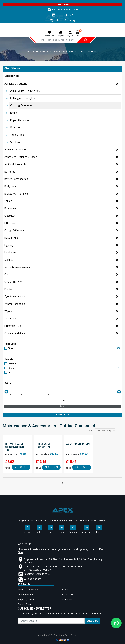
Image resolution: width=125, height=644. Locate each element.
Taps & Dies (17, 135)
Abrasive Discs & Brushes (25, 91)
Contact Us (68, 595)
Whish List (49, 33)
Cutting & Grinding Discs (24, 98)
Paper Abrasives (20, 120)
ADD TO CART (21, 467)
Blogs (65, 590)
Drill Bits (15, 113)
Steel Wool (17, 128)
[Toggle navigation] (5, 26)
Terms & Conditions (29, 590)
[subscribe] (51, 621)
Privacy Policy (25, 595)
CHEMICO (64, 364)
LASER (64, 372)
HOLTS (64, 368)
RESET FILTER (62, 415)
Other (64, 348)
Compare (61, 33)
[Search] (57, 40)
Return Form (25, 604)
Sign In (70, 33)
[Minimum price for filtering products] (32, 401)
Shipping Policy (26, 599)
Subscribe (92, 621)
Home (31, 52)
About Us (67, 599)
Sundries (15, 142)
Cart (78, 33)
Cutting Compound (22, 106)
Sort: (91, 431)
